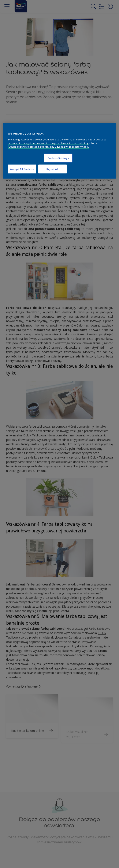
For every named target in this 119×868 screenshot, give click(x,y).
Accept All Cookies (22, 169)
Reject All (53, 169)
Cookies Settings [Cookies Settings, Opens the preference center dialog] (58, 158)
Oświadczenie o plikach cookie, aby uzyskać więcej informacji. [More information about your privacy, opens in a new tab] (49, 147)
